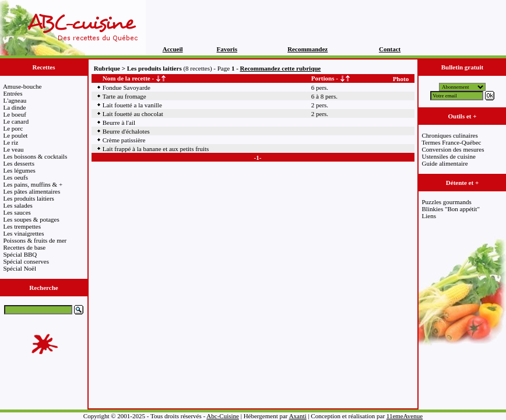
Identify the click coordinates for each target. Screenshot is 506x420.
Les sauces (17, 212)
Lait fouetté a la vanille (132, 105)
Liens (429, 216)
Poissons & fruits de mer (35, 240)
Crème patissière (124, 140)
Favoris (227, 49)
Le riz (11, 142)
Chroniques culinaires (450, 135)
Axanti (298, 416)
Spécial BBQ (20, 254)
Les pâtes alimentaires (32, 191)
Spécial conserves (27, 261)
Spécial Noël (20, 268)
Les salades (18, 205)
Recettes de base (25, 247)
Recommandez (308, 49)
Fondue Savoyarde (126, 87)
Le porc (13, 128)
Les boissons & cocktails (36, 156)
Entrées (13, 93)
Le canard (16, 121)
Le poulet (16, 135)
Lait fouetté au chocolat (133, 114)
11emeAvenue (405, 416)
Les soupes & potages (31, 219)
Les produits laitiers (29, 198)
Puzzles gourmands (447, 202)
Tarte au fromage (124, 96)
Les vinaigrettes (24, 233)
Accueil (173, 49)
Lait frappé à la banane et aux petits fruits (156, 149)
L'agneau (15, 100)
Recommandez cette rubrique (281, 68)
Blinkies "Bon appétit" (451, 209)
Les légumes (20, 170)
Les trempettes (22, 226)
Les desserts (19, 163)
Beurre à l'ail (119, 123)
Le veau (14, 149)
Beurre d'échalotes (126, 131)
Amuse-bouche (22, 86)
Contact (390, 49)
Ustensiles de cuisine (449, 156)
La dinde (15, 107)
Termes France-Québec (451, 142)
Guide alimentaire (445, 163)
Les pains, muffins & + (33, 184)
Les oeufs (16, 177)
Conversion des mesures (453, 149)
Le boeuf (15, 114)
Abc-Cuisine (223, 416)
